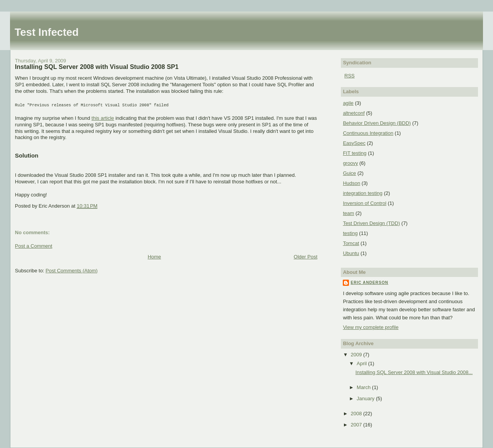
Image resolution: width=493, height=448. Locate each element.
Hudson (351, 183)
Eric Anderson (369, 283)
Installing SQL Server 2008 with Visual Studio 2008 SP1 (97, 67)
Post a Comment (34, 245)
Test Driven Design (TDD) (371, 223)
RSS (350, 76)
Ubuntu (351, 253)
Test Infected (47, 32)
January (366, 399)
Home (154, 256)
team (348, 213)
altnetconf (354, 113)
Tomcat (351, 243)
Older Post (306, 256)
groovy (350, 163)
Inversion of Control (365, 203)
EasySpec (354, 143)
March (364, 387)
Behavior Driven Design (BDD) (377, 123)
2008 (357, 414)
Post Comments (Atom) (71, 270)
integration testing (363, 193)
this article (103, 117)
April (362, 363)
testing (350, 233)
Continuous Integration (368, 133)
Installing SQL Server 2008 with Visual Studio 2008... (414, 372)
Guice (349, 173)
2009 (357, 355)
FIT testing (355, 153)
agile (348, 103)
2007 (357, 425)
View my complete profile (371, 327)
